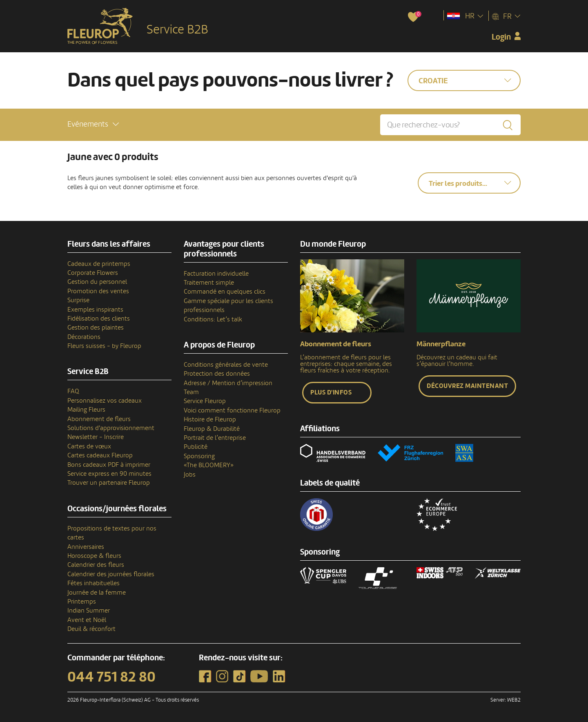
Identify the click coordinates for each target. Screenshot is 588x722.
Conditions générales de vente (226, 365)
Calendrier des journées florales (111, 574)
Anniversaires (86, 547)
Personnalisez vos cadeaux (105, 401)
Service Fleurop (205, 401)
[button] (93, 124)
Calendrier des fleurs (96, 565)
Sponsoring (199, 456)
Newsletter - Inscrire (96, 437)
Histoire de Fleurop (210, 419)
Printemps (82, 602)
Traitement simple (209, 283)
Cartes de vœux (89, 446)
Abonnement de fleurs (99, 419)
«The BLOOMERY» (209, 465)
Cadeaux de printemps (99, 264)
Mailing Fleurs (86, 410)
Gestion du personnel (97, 282)
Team (191, 392)
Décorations (84, 337)
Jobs (190, 475)
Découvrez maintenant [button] (467, 386)
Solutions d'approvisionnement (111, 428)
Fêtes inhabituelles (94, 583)
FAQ (73, 391)
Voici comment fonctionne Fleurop (232, 410)
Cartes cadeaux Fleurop (100, 455)
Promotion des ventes (98, 291)
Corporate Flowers (93, 273)
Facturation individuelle (216, 274)
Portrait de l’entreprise (215, 438)
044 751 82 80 (111, 677)
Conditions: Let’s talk (213, 319)
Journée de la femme (97, 593)
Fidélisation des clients (99, 319)
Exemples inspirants (95, 310)
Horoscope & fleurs (94, 556)
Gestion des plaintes (96, 328)
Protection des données (217, 374)
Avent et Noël (87, 620)
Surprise (78, 300)
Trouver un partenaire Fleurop (109, 483)
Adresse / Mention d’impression (228, 383)
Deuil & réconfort (91, 629)
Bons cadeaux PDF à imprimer (109, 465)
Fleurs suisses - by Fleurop (104, 346)
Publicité (196, 447)
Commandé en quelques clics (225, 292)
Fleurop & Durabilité (212, 429)
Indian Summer (89, 611)
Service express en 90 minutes (109, 474)
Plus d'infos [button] (331, 392)
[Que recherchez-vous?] (450, 125)
